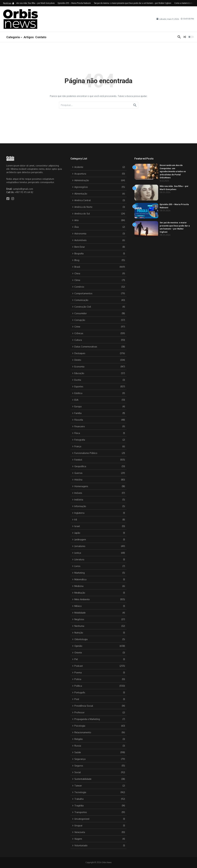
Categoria (14, 37)
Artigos (29, 37)
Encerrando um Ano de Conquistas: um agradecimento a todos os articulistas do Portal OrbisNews (173, 171)
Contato (41, 37)
